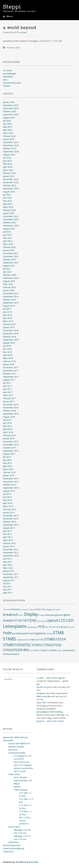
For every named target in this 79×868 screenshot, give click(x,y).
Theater (7, 86)
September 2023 (11, 189)
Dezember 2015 (11, 441)
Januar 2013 (9, 546)
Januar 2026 (9, 102)
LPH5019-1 (24, 824)
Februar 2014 (9, 509)
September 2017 (11, 377)
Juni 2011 (7, 586)
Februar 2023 (9, 210)
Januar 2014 (9, 512)
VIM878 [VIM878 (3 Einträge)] (53, 650)
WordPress (21, 862)
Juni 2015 (7, 460)
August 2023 (9, 192)
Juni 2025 (7, 124)
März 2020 (8, 284)
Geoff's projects (44, 687)
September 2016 (11, 414)
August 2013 (9, 528)
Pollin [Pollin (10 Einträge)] (8, 633)
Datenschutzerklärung (13, 848)
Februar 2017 (9, 398)
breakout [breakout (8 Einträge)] (11, 614)
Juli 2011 (7, 583)
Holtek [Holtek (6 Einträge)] (8, 620)
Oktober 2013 (10, 522)
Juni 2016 (7, 423)
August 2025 (9, 118)
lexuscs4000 (14, 827)
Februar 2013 (9, 543)
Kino (18, 48)
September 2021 (11, 263)
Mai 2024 (7, 164)
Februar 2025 (9, 136)
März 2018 (8, 358)
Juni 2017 (7, 386)
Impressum (8, 851)
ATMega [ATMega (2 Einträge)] (49, 610)
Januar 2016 (9, 438)
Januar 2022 (9, 250)
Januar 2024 (9, 176)
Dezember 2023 (11, 179)
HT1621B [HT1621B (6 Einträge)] (20, 620)
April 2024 (8, 167)
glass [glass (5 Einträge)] (67, 615)
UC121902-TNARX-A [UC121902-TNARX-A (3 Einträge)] (39, 650)
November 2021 (11, 256)
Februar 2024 (9, 173)
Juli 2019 (7, 309)
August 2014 (9, 491)
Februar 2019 (9, 324)
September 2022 (11, 226)
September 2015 (11, 451)
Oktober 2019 (10, 300)
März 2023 (8, 207)
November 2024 (11, 145)
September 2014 (11, 488)
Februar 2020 (9, 287)
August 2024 (9, 155)
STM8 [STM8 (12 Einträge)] (58, 633)
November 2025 (11, 108)
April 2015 (8, 466)
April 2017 (8, 392)
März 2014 (8, 506)
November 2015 (11, 445)
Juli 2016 (7, 420)
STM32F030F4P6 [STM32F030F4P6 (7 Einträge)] (16, 650)
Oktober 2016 (10, 411)
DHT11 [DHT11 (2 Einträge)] (21, 615)
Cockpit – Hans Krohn (47, 678)
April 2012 (8, 565)
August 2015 (9, 454)
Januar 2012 (9, 571)
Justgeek (41, 693)
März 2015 (8, 469)
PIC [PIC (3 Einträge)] (47, 627)
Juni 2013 (7, 531)
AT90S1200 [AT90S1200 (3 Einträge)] (40, 609)
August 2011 (9, 580)
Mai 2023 (7, 201)
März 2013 (8, 540)
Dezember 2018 (11, 330)
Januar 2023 (9, 213)
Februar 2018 (9, 361)
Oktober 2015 (10, 448)
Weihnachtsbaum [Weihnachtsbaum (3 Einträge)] (11, 654)
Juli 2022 (7, 232)
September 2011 (11, 577)
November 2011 (11, 574)
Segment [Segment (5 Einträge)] (40, 633)
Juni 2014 (7, 497)
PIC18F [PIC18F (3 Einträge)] (52, 627)
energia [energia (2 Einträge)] (42, 615)
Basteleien (8, 77)
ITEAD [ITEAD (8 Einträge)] (32, 620)
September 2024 (11, 152)
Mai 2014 (7, 500)
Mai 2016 (7, 426)
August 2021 (9, 266)
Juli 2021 (7, 269)
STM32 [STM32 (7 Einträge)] (37, 645)
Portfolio (34, 862)
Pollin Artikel (14, 774)
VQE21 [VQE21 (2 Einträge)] (60, 651)
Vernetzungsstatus (12, 845)
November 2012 (11, 553)
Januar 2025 (9, 139)
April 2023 (8, 204)
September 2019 (11, 303)
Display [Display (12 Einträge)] (31, 614)
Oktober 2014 (10, 485)
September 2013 (11, 525)
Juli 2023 (7, 195)
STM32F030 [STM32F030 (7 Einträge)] (52, 645)
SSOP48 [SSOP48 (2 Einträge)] (49, 634)
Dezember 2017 (11, 367)
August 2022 (9, 229)
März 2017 (8, 395)
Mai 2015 (7, 463)
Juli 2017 (7, 383)
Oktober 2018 (10, 337)
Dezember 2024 (11, 142)
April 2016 (8, 429)
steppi (24, 32)
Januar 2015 (9, 475)
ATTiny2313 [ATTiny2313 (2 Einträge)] (57, 610)
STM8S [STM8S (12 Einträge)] (10, 639)
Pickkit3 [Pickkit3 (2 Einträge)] (71, 627)
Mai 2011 (7, 590)
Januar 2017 (9, 401)
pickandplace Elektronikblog (50, 712)
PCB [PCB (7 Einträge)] (41, 627)
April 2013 (8, 537)
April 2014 (8, 503)
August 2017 (9, 380)
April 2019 (8, 318)
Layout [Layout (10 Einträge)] (52, 620)
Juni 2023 (7, 198)
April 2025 (8, 130)
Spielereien (13, 842)
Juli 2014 (7, 494)
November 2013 (11, 519)
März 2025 (8, 133)
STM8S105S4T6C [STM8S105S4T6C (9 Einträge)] (17, 645)
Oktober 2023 (10, 185)
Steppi (12, 7)
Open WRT (42, 703)
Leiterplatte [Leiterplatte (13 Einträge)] (15, 626)
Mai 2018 (7, 352)
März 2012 (8, 568)
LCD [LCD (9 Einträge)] (62, 620)
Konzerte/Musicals (12, 83)
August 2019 (9, 306)
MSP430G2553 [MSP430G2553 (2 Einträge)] (32, 627)
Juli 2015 (7, 457)
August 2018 (9, 343)
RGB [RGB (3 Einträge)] (31, 633)
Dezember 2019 (11, 293)
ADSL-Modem (20, 777)
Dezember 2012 (11, 549)
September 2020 (11, 278)
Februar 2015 (9, 472)
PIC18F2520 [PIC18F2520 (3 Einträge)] (62, 627)
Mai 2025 (7, 127)
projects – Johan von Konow (50, 721)
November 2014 (11, 482)
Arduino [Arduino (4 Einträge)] (15, 609)
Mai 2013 (7, 534)
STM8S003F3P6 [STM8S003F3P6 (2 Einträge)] (22, 640)
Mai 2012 (7, 562)
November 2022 (11, 219)
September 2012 (11, 556)
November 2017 (11, 371)
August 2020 (9, 281)
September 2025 (11, 115)
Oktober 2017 (10, 374)
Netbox (17, 787)
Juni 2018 (7, 349)
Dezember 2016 (11, 404)
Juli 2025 (7, 121)
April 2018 (8, 355)
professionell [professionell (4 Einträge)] (21, 633)
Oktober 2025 (10, 111)
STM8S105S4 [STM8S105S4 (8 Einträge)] (55, 639)
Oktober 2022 (10, 222)
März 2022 (8, 244)
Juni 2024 (7, 161)
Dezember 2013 (11, 516)
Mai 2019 (7, 315)
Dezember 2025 (11, 105)
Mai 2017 (7, 389)
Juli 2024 (7, 158)
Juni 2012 (7, 559)
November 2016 (11, 408)
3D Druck (7, 70)
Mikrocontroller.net (46, 696)
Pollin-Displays (21, 790)
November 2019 (11, 297)
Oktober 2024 (10, 148)
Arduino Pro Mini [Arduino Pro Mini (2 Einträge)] (27, 610)
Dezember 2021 (11, 253)
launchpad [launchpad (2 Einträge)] (41, 621)
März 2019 (8, 321)
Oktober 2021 (10, 259)
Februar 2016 (9, 435)
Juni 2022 (7, 235)
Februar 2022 (9, 247)
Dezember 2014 (11, 479)
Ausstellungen (10, 74)
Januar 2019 (9, 327)
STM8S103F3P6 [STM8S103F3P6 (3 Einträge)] (36, 640)
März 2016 (8, 432)
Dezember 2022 (11, 216)
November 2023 (11, 182)
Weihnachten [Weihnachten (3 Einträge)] (69, 650)
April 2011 (8, 593)
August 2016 (9, 417)
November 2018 (11, 334)
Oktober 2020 (10, 275)
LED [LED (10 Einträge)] (70, 620)
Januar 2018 (9, 364)
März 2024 (8, 170)
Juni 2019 (7, 312)
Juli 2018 (7, 346)
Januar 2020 (9, 290)
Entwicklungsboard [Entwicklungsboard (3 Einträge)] (54, 615)
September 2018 (11, 340)
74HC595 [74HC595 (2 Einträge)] (6, 610)
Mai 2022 (7, 238)
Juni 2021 (7, 272)
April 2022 (8, 241)
